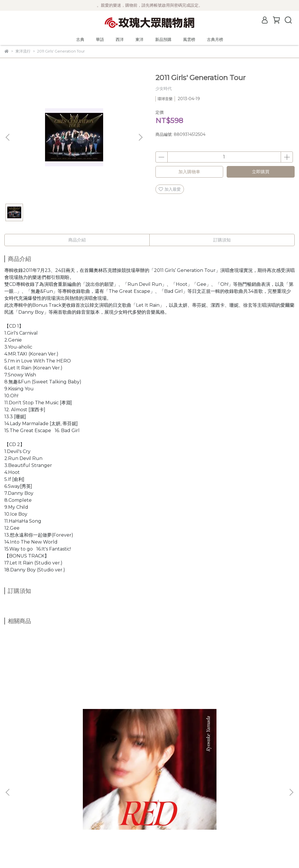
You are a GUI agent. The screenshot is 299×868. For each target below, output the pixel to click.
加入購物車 (189, 172)
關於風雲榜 (15, 804)
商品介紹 (77, 240)
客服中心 (12, 830)
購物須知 (12, 813)
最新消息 (12, 787)
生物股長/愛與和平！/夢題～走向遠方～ (240, 724)
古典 (80, 39)
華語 (100, 39)
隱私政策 (12, 822)
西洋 (120, 39)
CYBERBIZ (140, 853)
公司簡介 (12, 795)
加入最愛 (170, 189)
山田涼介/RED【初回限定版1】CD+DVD (141, 724)
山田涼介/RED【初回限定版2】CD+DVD (49, 724)
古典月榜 (215, 39)
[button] (140, 137)
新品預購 (163, 39)
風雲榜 (189, 39)
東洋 (139, 39)
